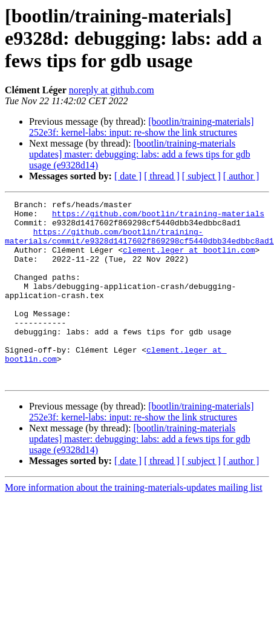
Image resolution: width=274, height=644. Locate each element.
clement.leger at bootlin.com (189, 261)
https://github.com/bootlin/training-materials (158, 217)
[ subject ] (201, 176)
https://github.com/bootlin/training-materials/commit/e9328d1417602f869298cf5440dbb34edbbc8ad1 (139, 244)
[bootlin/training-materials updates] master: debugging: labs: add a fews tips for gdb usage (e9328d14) (140, 154)
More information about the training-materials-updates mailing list (134, 524)
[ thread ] (162, 176)
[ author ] (241, 176)
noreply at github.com (112, 90)
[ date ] (128, 176)
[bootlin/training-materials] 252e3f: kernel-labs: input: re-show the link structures (141, 127)
